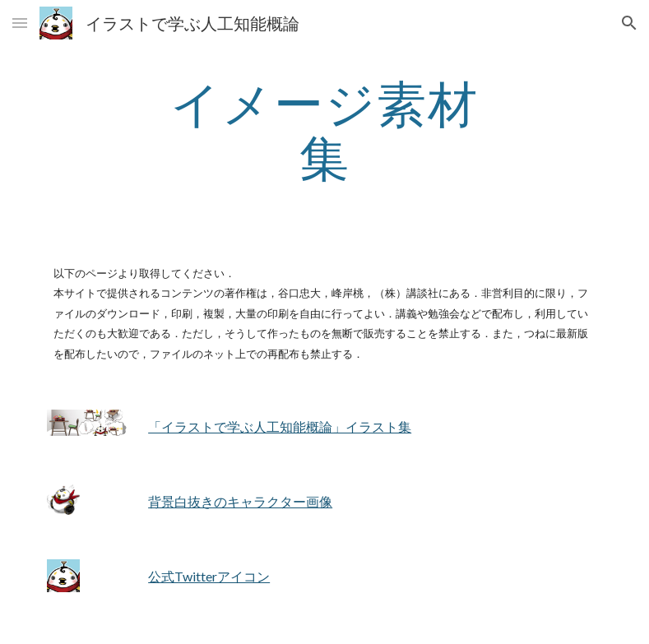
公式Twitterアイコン (209, 576)
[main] (324, 130)
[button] (20, 23)
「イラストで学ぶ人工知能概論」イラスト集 (280, 426)
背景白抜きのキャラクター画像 (240, 501)
